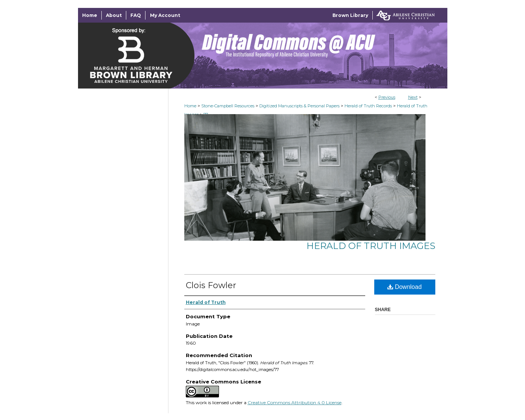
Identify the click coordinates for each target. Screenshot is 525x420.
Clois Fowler (211, 285)
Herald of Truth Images (371, 246)
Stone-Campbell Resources (228, 106)
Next (413, 97)
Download (405, 287)
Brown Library (350, 15)
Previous (387, 97)
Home (190, 106)
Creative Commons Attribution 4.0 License (295, 402)
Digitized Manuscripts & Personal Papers (299, 106)
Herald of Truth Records (368, 106)
